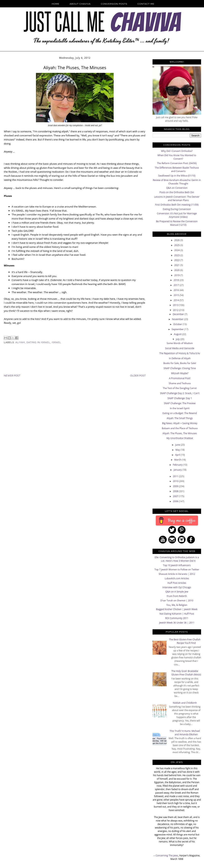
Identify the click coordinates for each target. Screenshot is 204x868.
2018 (177, 280)
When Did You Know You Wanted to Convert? (177, 157)
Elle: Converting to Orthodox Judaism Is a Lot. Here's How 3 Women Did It (177, 559)
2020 (177, 270)
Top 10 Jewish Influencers (177, 565)
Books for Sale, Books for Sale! (180, 363)
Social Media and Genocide (180, 348)
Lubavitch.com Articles (177, 578)
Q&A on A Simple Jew (177, 592)
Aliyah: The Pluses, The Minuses (180, 433)
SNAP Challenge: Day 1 (180, 398)
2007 (176, 496)
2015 (177, 295)
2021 (177, 265)
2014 (177, 300)
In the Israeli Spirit (180, 408)
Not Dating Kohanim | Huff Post (177, 614)
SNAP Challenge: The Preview (180, 403)
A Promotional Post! (180, 378)
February (178, 465)
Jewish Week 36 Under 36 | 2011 (177, 623)
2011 (176, 476)
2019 (177, 275)
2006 (176, 501)
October (178, 324)
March (178, 460)
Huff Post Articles (177, 583)
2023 (177, 255)
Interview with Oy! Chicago (177, 587)
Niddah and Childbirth (185, 703)
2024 (177, 250)
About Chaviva (80, 4)
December (179, 314)
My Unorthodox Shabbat (180, 438)
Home (56, 4)
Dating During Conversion (177, 209)
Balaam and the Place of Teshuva (180, 428)
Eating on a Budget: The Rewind (180, 413)
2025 (177, 245)
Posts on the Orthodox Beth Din (177, 192)
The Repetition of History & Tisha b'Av (180, 353)
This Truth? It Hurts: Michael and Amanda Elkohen (185, 733)
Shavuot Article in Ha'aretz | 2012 (177, 574)
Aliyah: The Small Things (180, 418)
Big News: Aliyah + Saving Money (180, 423)
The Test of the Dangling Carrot (180, 388)
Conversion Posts (114, 4)
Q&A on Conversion (177, 188)
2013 (176, 305)
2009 (176, 486)
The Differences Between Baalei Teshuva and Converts (177, 169)
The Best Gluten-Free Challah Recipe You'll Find (185, 641)
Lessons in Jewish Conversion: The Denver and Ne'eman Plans (177, 198)
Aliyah (20, 342)
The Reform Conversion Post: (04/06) (177, 163)
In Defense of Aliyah (180, 358)
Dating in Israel (38, 342)
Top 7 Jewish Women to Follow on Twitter (177, 570)
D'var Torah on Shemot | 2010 (177, 601)
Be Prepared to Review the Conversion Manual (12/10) (177, 223)
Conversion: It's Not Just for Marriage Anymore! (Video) (177, 215)
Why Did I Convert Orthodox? (177, 151)
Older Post (138, 376)
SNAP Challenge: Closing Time (180, 368)
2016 (177, 290)
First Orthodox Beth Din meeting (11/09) (177, 205)
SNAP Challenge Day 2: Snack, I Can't (180, 393)
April (178, 455)
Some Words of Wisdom (180, 343)
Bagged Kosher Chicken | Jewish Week (177, 609)
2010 (176, 481)
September (178, 329)
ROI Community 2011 (177, 618)
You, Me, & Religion (177, 605)
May (178, 450)
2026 (177, 240)
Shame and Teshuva (180, 383)
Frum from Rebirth (177, 596)
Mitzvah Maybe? (180, 373)
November (178, 319)
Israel (56, 342)
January (178, 470)
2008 (176, 491)
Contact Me (146, 4)
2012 (176, 310)
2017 (177, 285)
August (178, 334)
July (178, 339)
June (178, 445)
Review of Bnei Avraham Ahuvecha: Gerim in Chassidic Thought (177, 182)
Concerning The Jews (167, 856)
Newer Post (12, 376)
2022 (177, 260)
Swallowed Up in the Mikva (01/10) (177, 176)
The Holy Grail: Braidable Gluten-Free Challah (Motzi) (186, 673)
